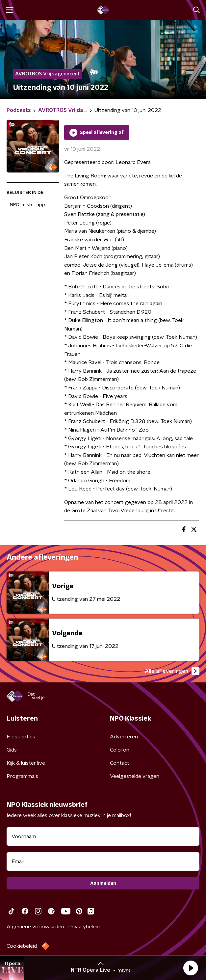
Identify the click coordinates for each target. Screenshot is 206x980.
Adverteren (124, 737)
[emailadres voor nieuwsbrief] (103, 861)
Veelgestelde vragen (135, 776)
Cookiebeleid (22, 946)
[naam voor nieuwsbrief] (103, 836)
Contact (120, 763)
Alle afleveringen (172, 671)
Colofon (120, 750)
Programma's (22, 776)
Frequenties (21, 737)
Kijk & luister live (26, 763)
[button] (191, 968)
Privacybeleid (84, 927)
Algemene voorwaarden (35, 927)
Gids (12, 750)
